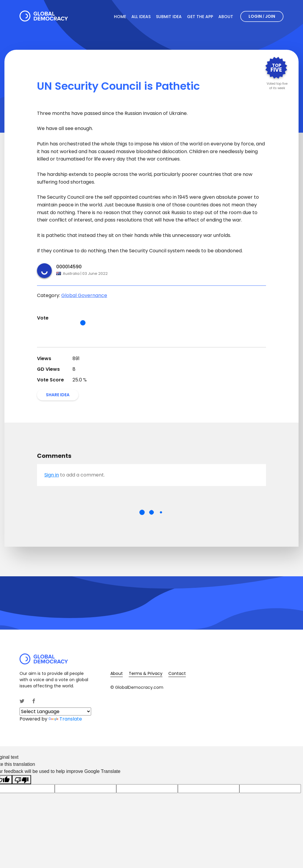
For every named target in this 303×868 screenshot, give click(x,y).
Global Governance (84, 295)
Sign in (52, 475)
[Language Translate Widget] (55, 711)
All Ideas (141, 17)
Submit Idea (169, 17)
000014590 (69, 267)
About (226, 17)
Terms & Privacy (146, 673)
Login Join (262, 16)
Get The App (200, 17)
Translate (65, 719)
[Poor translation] (22, 780)
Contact (177, 673)
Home (120, 17)
